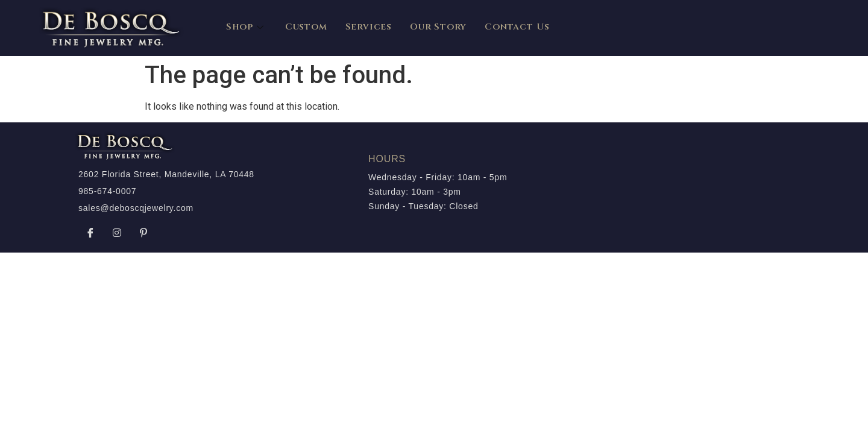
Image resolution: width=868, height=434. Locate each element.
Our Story (438, 27)
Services (369, 27)
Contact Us (517, 27)
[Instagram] (117, 233)
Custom (306, 27)
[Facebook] (90, 233)
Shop (247, 27)
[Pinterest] (143, 233)
